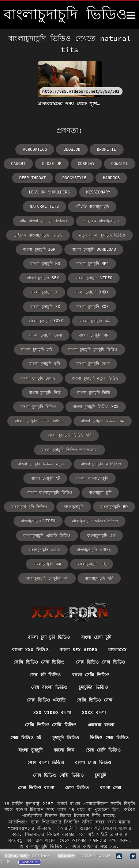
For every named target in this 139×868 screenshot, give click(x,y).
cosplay (86, 164)
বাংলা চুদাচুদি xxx (93, 307)
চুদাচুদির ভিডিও (93, 687)
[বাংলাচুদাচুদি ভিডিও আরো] (131, 15)
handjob (111, 178)
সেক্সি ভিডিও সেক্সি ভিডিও (51, 725)
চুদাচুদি (100, 775)
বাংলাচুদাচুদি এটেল (44, 550)
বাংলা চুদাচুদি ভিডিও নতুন (41, 464)
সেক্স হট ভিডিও (45, 675)
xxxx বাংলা (94, 712)
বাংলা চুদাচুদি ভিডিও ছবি (70, 435)
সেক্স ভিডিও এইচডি (46, 700)
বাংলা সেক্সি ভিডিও (91, 675)
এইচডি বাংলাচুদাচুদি (92, 206)
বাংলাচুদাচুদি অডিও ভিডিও (95, 521)
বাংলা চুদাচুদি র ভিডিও (101, 464)
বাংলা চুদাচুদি (31, 750)
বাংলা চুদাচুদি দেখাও (38, 378)
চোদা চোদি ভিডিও (103, 750)
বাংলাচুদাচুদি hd (114, 507)
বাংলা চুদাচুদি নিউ (45, 392)
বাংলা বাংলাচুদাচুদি (92, 478)
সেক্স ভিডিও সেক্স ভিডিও (101, 662)
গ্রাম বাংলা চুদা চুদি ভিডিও (44, 221)
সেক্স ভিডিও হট (26, 738)
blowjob (72, 149)
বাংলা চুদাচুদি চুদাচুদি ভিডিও (93, 349)
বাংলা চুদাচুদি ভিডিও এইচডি (40, 421)
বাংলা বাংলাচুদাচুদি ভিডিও (50, 492)
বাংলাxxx (117, 650)
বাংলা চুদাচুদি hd (45, 264)
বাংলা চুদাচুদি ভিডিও (38, 407)
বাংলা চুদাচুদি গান (94, 335)
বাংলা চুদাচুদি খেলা (46, 335)
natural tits (44, 206)
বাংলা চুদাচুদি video (94, 278)
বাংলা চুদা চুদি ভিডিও (49, 637)
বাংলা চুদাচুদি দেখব (93, 364)
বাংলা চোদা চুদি (96, 637)
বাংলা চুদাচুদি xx (45, 307)
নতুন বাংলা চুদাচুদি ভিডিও (102, 235)
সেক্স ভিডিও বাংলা (36, 788)
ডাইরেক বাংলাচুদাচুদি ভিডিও (38, 235)
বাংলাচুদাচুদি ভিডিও (46, 846)
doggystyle (74, 178)
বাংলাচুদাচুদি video (38, 521)
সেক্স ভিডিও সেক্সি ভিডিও (58, 775)
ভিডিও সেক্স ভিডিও (109, 738)
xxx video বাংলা (52, 712)
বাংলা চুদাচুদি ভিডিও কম (103, 421)
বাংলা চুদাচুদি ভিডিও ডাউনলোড (70, 450)
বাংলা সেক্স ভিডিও (93, 762)
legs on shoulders (49, 192)
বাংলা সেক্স (110, 788)
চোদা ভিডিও (77, 788)
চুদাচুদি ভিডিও (66, 738)
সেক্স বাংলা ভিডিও (49, 687)
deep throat (33, 178)
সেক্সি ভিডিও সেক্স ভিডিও (39, 662)
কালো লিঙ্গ (64, 750)
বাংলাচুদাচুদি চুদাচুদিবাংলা (47, 578)
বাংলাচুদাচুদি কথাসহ (94, 550)
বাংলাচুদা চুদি (100, 492)
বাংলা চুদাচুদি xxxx (46, 321)
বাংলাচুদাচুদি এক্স (101, 535)
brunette (107, 149)
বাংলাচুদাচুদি (74, 507)
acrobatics (35, 149)
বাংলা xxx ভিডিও (30, 650)
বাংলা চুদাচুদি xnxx (92, 292)
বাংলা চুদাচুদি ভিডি (94, 392)
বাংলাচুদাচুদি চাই (92, 564)
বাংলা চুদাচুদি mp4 (93, 264)
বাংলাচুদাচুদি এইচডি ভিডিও (47, 535)
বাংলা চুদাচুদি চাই (36, 349)
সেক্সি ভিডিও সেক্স (94, 700)
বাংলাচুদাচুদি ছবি (99, 578)
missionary (98, 192)
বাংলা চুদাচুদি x (44, 292)
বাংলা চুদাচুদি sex (43, 278)
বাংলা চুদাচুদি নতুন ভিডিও (95, 378)
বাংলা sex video (78, 650)
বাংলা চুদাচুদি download (94, 249)
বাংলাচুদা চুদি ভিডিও (29, 507)
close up (52, 164)
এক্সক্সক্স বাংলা (101, 725)
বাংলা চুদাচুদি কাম (95, 321)
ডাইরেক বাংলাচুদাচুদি (101, 221)
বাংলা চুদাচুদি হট (45, 478)
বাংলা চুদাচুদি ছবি (45, 364)
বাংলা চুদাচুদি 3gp (39, 249)
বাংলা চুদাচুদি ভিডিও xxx (96, 407)
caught (18, 164)
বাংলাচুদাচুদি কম (47, 564)
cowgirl (120, 164)
